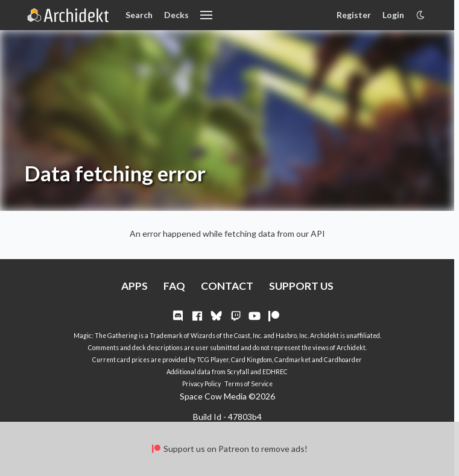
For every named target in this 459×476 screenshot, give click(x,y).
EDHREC (275, 372)
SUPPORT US (301, 286)
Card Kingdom (252, 360)
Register (354, 15)
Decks (176, 15)
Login (393, 15)
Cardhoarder (343, 360)
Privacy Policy (201, 384)
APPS (135, 286)
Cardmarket (293, 360)
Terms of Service (248, 384)
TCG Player (213, 360)
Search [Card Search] (139, 15)
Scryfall (238, 372)
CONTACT (227, 286)
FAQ (174, 286)
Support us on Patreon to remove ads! (230, 449)
